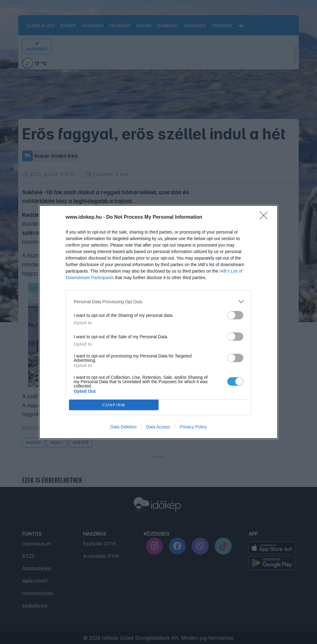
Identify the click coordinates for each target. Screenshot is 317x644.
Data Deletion (123, 427)
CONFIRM (114, 405)
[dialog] (158, 322)
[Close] (266, 217)
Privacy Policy (193, 427)
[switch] (235, 315)
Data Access (158, 427)
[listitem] (158, 302)
